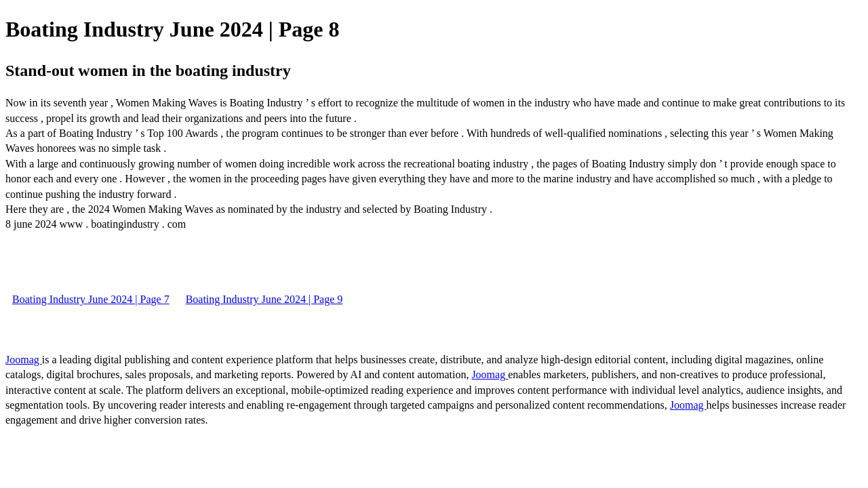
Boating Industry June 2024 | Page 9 (264, 299)
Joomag (24, 360)
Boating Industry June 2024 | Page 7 (91, 299)
